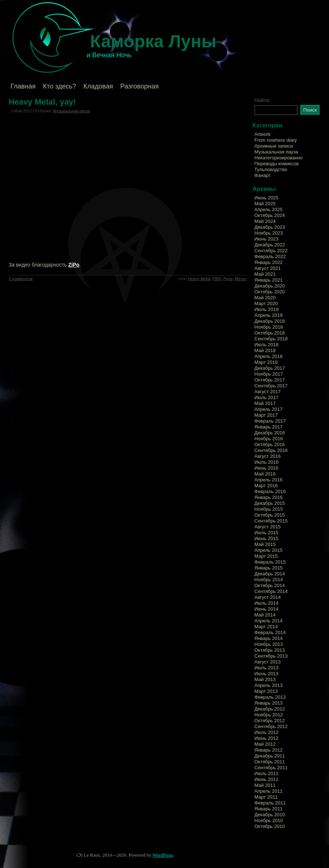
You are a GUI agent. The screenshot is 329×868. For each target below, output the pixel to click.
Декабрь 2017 (270, 368)
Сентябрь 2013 (271, 656)
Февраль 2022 (270, 256)
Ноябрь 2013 (269, 644)
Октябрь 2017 (270, 380)
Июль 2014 (267, 603)
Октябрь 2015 (270, 515)
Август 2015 (268, 527)
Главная (23, 86)
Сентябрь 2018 (271, 339)
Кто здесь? (59, 86)
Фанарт (263, 175)
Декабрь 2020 (270, 286)
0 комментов (21, 279)
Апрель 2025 (269, 209)
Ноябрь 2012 (269, 715)
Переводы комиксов (277, 164)
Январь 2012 (269, 750)
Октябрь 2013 (270, 650)
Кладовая (98, 86)
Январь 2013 (269, 703)
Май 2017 (265, 403)
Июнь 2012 (267, 738)
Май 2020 (265, 298)
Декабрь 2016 (270, 433)
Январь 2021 (269, 280)
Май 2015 (265, 544)
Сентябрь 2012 (271, 726)
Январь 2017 (269, 427)
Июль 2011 (267, 773)
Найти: (263, 100)
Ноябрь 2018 (269, 327)
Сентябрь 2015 (271, 521)
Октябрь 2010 (270, 826)
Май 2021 (265, 274)
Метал (241, 279)
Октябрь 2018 (270, 333)
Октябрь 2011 (270, 762)
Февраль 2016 (270, 491)
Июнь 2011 (267, 779)
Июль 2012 (267, 732)
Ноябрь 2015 (269, 509)
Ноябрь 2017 (269, 374)
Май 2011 (265, 785)
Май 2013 (265, 679)
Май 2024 (265, 221)
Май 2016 (265, 474)
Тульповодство (271, 169)
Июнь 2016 (267, 468)
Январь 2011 (269, 809)
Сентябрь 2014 (271, 591)
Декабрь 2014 (270, 574)
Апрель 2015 (269, 550)
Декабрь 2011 (270, 756)
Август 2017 (268, 392)
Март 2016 (266, 486)
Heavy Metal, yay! (42, 102)
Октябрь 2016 (270, 444)
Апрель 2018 (269, 356)
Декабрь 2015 (270, 503)
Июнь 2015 (267, 538)
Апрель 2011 (269, 791)
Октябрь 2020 (270, 292)
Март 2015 (266, 556)
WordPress (163, 855)
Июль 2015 (267, 533)
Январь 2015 (269, 568)
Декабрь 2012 (270, 709)
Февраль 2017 (270, 421)
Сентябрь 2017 (271, 386)
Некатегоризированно (279, 158)
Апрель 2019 (269, 315)
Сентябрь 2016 (271, 450)
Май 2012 (265, 744)
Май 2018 (265, 350)
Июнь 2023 (267, 239)
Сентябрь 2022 (271, 251)
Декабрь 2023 (270, 227)
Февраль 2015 (270, 562)
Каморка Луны (153, 41)
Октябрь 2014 (270, 585)
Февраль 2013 (270, 697)
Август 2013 (268, 662)
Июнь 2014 (267, 609)
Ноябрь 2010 (269, 820)
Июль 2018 (267, 345)
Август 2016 (268, 456)
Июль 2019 (267, 309)
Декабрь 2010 (270, 815)
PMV (217, 279)
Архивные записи (274, 146)
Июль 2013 (267, 668)
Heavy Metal (199, 279)
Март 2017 (266, 415)
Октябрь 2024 (270, 215)
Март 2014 (266, 627)
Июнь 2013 (267, 674)
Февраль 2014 (270, 632)
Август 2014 (268, 597)
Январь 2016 (269, 497)
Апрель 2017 (269, 409)
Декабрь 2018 (270, 321)
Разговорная (140, 86)
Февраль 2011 (270, 803)
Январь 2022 (269, 262)
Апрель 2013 (269, 685)
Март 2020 (266, 303)
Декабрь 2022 (270, 245)
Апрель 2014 (269, 621)
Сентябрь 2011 (271, 768)
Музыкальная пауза (72, 111)
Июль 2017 (267, 397)
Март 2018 (266, 362)
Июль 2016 (267, 462)
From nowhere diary (276, 140)
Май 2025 (265, 204)
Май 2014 (265, 615)
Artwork (263, 134)
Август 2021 (268, 268)
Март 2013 (266, 691)
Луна (228, 279)
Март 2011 (266, 797)
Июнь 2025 (267, 198)
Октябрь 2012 (270, 721)
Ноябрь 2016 (269, 439)
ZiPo (74, 265)
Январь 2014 (269, 638)
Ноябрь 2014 (269, 580)
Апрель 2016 (269, 480)
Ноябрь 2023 (269, 233)
